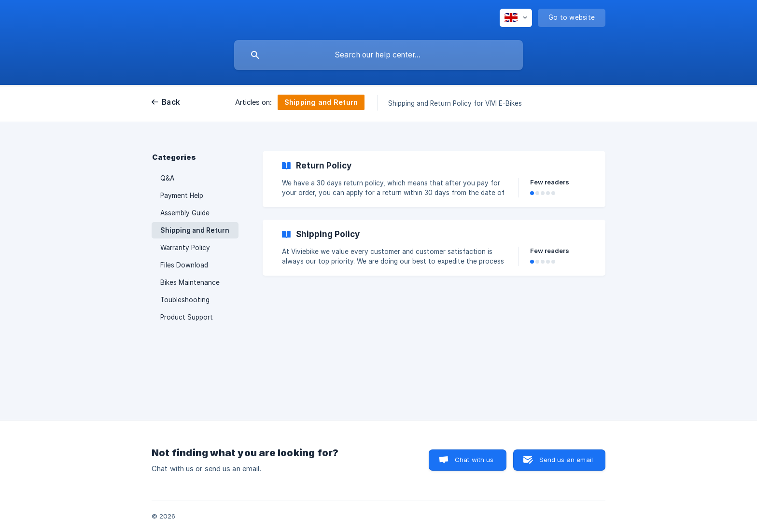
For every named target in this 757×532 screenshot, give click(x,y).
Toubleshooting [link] (185, 300)
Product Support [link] (187, 317)
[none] (516, 18)
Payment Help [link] (182, 196)
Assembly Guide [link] (185, 213)
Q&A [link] (167, 178)
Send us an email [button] (566, 460)
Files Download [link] (184, 265)
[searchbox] (378, 55)
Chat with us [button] (474, 460)
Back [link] (171, 102)
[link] (434, 179)
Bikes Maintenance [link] (190, 282)
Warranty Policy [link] (185, 248)
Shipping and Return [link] (195, 230)
